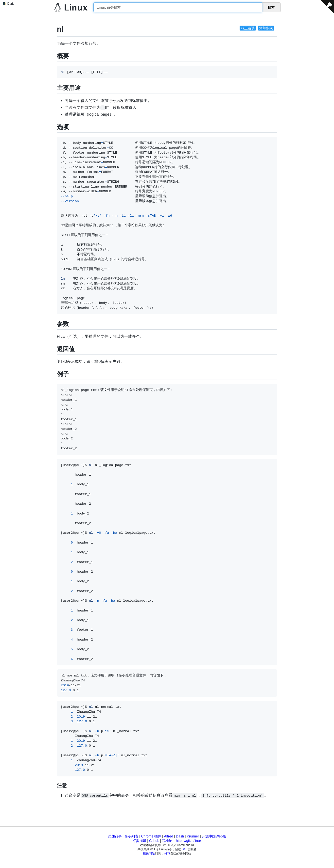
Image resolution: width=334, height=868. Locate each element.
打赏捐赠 (139, 841)
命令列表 (131, 836)
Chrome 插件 (151, 836)
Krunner (193, 836)
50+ (184, 849)
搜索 (271, 7)
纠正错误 (248, 28)
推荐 (167, 853)
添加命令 (115, 836)
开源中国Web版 (214, 836)
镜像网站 (149, 853)
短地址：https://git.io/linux (182, 841)
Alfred (169, 836)
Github (154, 841)
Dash (180, 836)
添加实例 (266, 28)
